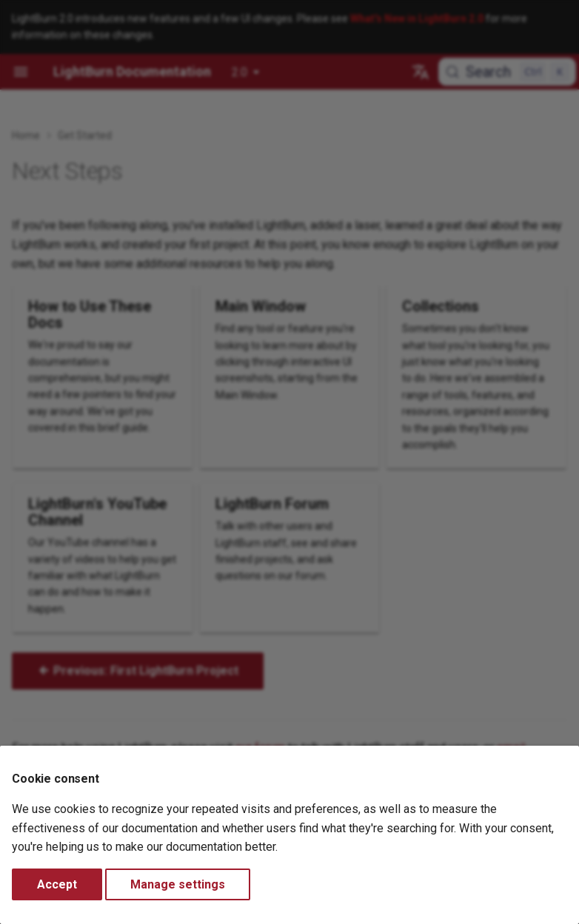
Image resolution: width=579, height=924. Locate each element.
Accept (57, 884)
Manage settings (178, 884)
